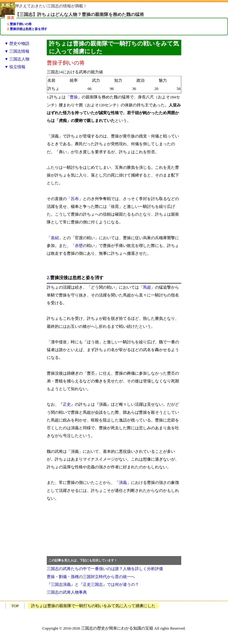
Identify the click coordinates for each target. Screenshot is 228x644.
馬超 (147, 287)
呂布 (75, 199)
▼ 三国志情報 (17, 51)
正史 (67, 404)
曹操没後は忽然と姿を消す (28, 29)
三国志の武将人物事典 (67, 592)
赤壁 (79, 246)
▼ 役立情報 (15, 67)
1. (48, 97)
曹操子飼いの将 (21, 24)
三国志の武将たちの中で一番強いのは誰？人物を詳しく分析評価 (105, 569)
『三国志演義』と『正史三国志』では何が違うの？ (93, 584)
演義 (123, 483)
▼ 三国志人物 (17, 59)
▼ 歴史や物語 (17, 44)
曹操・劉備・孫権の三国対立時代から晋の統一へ (91, 577)
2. (48, 278)
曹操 (74, 97)
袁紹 (55, 238)
